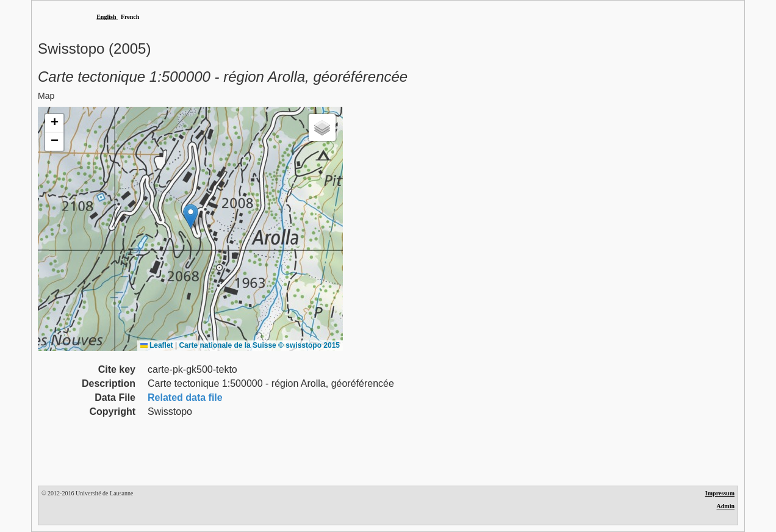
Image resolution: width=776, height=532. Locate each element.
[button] (191, 216)
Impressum (720, 493)
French (130, 17)
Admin (726, 506)
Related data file (185, 397)
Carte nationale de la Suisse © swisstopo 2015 (259, 345)
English (106, 17)
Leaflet (157, 345)
